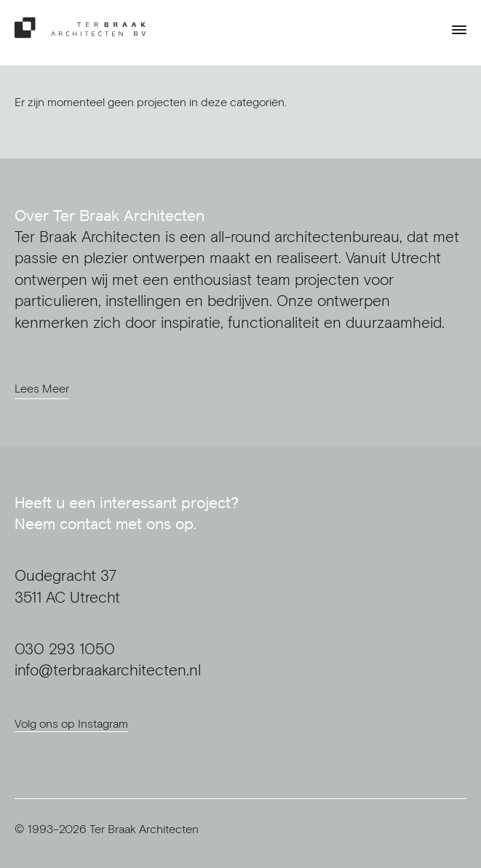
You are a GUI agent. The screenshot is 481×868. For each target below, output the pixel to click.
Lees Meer (42, 388)
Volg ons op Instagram (71, 723)
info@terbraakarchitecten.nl (108, 670)
